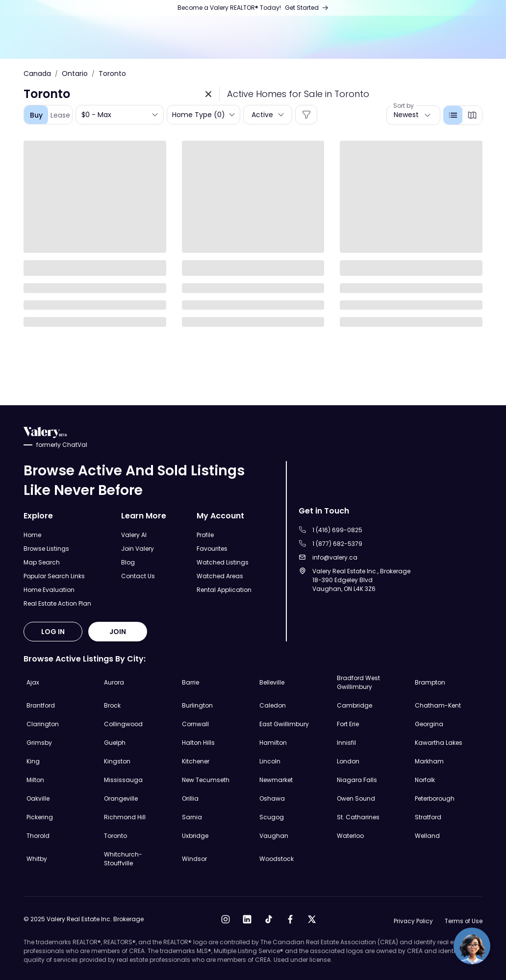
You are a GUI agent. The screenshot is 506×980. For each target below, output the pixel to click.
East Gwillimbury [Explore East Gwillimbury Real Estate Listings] (284, 724)
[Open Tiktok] (268, 919)
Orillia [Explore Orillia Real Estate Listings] (190, 798)
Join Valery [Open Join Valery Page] (138, 549)
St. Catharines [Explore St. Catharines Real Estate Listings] (358, 817)
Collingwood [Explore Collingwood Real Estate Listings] (123, 724)
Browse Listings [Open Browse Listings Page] (46, 549)
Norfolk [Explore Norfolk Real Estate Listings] (425, 780)
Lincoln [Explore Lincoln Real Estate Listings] (270, 761)
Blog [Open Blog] (128, 562)
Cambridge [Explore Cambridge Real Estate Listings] (354, 705)
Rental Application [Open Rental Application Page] (224, 590)
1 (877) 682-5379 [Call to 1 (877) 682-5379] (337, 544)
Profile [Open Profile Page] (205, 535)
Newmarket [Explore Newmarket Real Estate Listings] (276, 780)
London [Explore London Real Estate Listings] (348, 761)
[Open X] (311, 919)
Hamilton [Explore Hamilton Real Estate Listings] (273, 743)
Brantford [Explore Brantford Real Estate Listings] (41, 705)
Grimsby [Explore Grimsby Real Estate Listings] (39, 743)
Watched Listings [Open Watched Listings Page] (223, 562)
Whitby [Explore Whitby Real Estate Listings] (37, 859)
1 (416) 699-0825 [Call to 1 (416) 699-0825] (337, 530)
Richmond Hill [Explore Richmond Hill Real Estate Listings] (125, 817)
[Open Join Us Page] (253, 8)
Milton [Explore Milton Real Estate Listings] (35, 780)
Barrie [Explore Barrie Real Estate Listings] (190, 682)
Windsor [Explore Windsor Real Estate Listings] (194, 859)
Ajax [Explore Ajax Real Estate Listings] (33, 682)
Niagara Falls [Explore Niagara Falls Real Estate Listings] (357, 780)
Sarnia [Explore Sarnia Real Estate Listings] (192, 817)
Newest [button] (406, 115)
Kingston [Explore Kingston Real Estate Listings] (117, 761)
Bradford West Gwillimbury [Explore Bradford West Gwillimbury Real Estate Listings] (358, 682)
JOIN (118, 632)
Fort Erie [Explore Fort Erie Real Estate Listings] (348, 724)
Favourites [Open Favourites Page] (212, 549)
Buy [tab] (36, 115)
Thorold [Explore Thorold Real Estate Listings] (38, 836)
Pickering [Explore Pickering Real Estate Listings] (40, 817)
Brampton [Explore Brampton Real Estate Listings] (430, 682)
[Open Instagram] (225, 919)
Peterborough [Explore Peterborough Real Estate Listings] (435, 798)
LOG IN (53, 632)
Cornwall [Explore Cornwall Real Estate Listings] (195, 724)
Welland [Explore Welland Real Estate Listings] (427, 836)
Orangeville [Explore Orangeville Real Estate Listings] (121, 798)
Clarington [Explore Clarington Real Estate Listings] (43, 724)
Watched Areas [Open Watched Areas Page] (220, 576)
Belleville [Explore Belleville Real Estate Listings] (272, 682)
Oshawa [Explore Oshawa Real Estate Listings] (272, 798)
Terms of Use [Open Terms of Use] (463, 921)
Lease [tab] (60, 115)
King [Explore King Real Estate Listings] (33, 761)
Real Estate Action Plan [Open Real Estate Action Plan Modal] (57, 603)
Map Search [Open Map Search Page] (42, 562)
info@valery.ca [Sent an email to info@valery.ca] (335, 557)
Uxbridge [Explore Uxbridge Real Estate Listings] (195, 836)
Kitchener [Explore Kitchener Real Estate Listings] (196, 761)
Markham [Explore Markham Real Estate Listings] (429, 761)
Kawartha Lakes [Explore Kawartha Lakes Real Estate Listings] (439, 743)
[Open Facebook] (290, 919)
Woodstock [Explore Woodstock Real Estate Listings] (277, 859)
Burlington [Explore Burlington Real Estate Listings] (197, 705)
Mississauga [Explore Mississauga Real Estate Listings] (123, 780)
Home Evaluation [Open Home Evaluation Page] (49, 590)
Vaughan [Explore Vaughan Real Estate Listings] (274, 836)
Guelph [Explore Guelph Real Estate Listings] (115, 743)
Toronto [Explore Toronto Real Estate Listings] (115, 836)
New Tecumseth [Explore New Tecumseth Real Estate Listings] (206, 780)
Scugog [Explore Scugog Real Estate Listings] (272, 817)
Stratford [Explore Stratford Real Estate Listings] (428, 817)
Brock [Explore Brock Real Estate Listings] (112, 705)
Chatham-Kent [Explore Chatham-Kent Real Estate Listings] (438, 705)
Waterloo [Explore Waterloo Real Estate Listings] (350, 836)
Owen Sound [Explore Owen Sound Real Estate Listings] (356, 798)
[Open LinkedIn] (247, 919)
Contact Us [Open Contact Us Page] (138, 576)
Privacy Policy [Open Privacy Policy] (412, 921)
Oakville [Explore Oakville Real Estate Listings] (38, 798)
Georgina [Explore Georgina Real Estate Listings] (429, 724)
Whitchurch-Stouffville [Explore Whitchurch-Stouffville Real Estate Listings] (123, 859)
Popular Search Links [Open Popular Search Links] (54, 576)
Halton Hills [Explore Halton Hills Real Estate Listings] (198, 743)
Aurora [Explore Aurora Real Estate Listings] (114, 682)
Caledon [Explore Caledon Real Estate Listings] (273, 705)
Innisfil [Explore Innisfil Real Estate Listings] (346, 743)
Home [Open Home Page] (32, 535)
